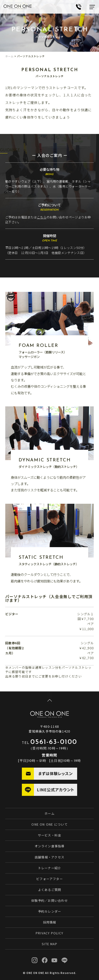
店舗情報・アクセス (49, 857)
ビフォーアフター (49, 879)
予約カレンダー (50, 911)
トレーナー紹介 (50, 868)
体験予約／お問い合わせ (49, 901)
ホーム (9, 56)
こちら (42, 217)
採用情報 (50, 922)
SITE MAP (49, 944)
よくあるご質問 (50, 890)
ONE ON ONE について (49, 824)
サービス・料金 (50, 835)
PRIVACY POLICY (49, 933)
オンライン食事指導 (50, 846)
